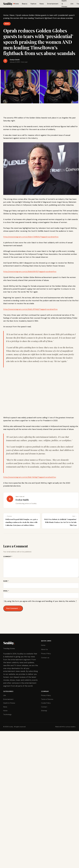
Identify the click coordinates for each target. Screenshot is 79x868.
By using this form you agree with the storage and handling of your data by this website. (41, 601)
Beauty (25, 4)
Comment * (8, 557)
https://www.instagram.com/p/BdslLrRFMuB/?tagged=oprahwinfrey (30, 309)
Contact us (45, 658)
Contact (44, 707)
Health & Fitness (9, 703)
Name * (6, 581)
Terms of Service (47, 699)
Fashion (33, 4)
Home (17, 4)
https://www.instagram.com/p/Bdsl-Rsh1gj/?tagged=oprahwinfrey (30, 477)
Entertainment (53, 4)
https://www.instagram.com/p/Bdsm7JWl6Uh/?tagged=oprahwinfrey (31, 237)
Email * (6, 591)
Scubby (9, 4)
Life (72, 4)
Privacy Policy (46, 654)
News (42, 4)
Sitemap (44, 711)
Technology (7, 714)
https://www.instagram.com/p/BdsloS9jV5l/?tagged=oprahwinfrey (30, 272)
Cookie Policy (46, 703)
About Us (44, 649)
